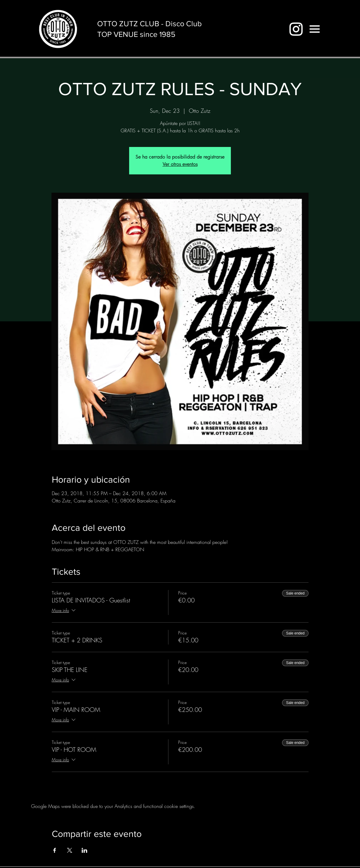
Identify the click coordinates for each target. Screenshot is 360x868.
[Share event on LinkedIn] (85, 850)
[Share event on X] (70, 850)
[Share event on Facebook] (55, 850)
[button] (315, 29)
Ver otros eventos (180, 164)
